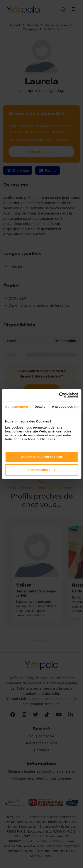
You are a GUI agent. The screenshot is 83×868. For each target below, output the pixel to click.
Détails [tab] (40, 407)
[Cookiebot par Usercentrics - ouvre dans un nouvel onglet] (59, 395)
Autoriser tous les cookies (42, 457)
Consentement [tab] (16, 407)
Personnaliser (42, 470)
